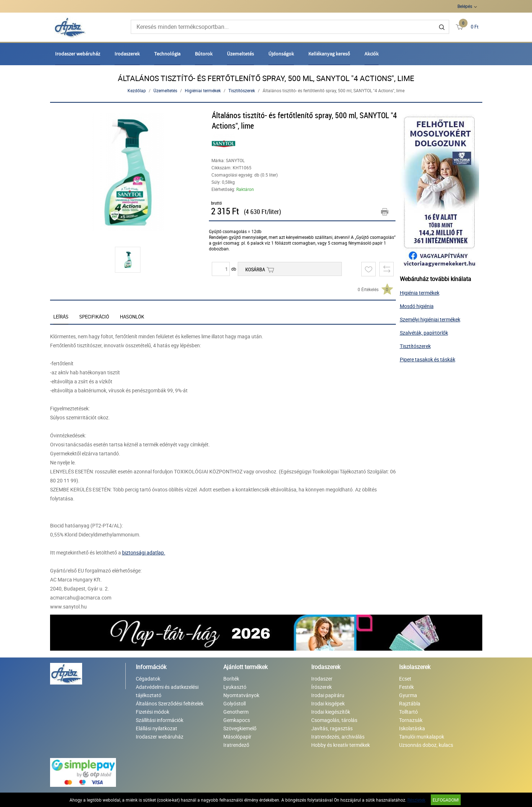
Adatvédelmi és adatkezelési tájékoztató (167, 691)
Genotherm (236, 712)
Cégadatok (148, 679)
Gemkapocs (237, 720)
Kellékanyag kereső (329, 54)
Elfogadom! (446, 800)
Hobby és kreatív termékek (341, 745)
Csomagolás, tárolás (334, 720)
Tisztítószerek (242, 90)
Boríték (231, 679)
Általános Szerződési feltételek (170, 703)
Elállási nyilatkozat (157, 728)
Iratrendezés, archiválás (338, 737)
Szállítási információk (160, 720)
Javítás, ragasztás (332, 728)
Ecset (405, 679)
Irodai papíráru (328, 695)
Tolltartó (408, 712)
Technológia (167, 54)
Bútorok (204, 54)
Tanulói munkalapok (422, 737)
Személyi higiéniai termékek (430, 319)
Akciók (372, 54)
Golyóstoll (234, 703)
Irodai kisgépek (328, 703)
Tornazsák (411, 720)
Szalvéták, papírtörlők (424, 333)
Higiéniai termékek (203, 90)
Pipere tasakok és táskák (428, 359)
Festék (406, 687)
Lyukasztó (235, 687)
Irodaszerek (127, 54)
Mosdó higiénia (417, 306)
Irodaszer (322, 679)
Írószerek (321, 687)
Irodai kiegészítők (331, 712)
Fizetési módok (153, 712)
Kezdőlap (137, 90)
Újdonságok (281, 54)
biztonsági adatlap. (144, 552)
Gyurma (408, 695)
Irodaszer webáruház (78, 54)
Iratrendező (236, 745)
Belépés (465, 6)
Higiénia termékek (420, 293)
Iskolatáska (412, 728)
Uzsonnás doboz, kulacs (426, 745)
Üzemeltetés (240, 54)
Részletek (416, 800)
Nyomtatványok (241, 695)
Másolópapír (237, 737)
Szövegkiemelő (240, 728)
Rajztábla (410, 703)
